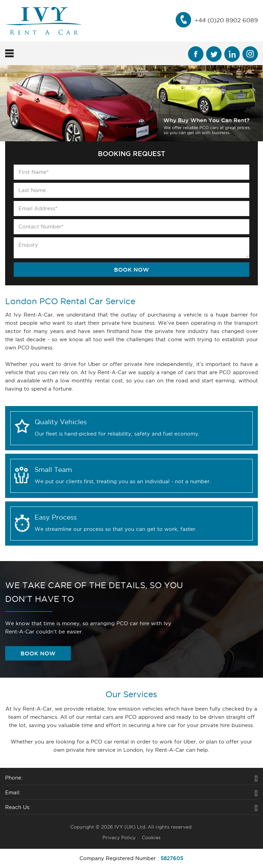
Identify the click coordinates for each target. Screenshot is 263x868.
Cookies (151, 837)
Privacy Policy (119, 837)
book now (38, 653)
